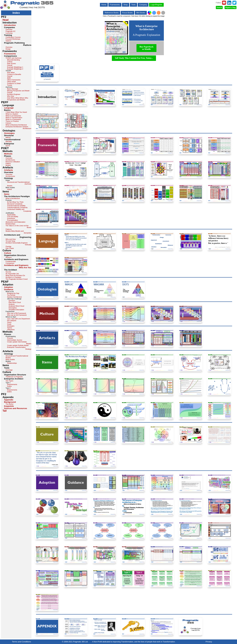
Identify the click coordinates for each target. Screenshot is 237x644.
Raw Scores (11, 63)
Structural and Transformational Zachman (19, 183)
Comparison (10, 263)
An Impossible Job (12, 274)
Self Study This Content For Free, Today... (134, 58)
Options (8, 41)
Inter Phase (10, 248)
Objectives (11, 330)
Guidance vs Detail (14, 83)
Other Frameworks (14, 80)
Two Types (9, 381)
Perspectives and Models (16, 100)
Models (8, 165)
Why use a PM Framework (17, 313)
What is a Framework (13, 119)
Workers (9, 257)
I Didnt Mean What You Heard (16, 112)
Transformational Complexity (17, 207)
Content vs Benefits (14, 74)
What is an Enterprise (13, 116)
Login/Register (156, 5)
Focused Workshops (13, 39)
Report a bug (230, 7)
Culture (8, 253)
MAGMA (9, 142)
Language (9, 108)
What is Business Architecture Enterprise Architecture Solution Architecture (18, 127)
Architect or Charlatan (13, 277)
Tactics (10, 328)
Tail (5, 411)
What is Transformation (14, 118)
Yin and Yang (10, 241)
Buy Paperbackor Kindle (146, 48)
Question (12, 301)
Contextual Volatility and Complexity (19, 210)
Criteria (10, 62)
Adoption (8, 287)
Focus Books (127, 13)
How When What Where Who (18, 98)
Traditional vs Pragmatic (14, 377)
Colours (8, 123)
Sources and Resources (16, 408)
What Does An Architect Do (15, 275)
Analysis (12, 304)
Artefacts (8, 170)
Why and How (11, 239)
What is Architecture (13, 198)
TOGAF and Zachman (14, 58)
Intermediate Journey (15, 340)
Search (219, 7)
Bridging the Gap (13, 293)
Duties (9, 386)
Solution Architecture (15, 297)
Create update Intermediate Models (19, 343)
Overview (9, 29)
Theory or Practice (12, 121)
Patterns (9, 229)
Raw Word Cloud (15, 302)
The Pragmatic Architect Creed (17, 279)
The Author (10, 404)
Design (8, 49)
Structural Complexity (15, 204)
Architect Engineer (14, 94)
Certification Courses (13, 37)
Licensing (9, 33)
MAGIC (8, 138)
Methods (8, 154)
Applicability (11, 215)
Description (13, 308)
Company (143, 5)
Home (104, 5)
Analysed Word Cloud (16, 306)
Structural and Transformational (17, 356)
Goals (9, 324)
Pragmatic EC (11, 31)
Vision (9, 322)
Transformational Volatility (16, 206)
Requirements (12, 384)
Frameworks (115, 5)
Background (10, 402)
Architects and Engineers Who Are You (18, 266)
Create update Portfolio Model (18, 345)
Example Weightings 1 (15, 67)
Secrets (8, 272)
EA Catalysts (12, 320)
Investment (11, 218)
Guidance (9, 289)
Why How (11, 96)
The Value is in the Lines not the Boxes (18, 227)
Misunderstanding (13, 60)
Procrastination (12, 220)
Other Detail (11, 82)
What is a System (12, 114)
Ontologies (9, 133)
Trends (10, 85)
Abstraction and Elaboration (15, 222)
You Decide (11, 295)
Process (10, 338)
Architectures (10, 160)
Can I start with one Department (18, 319)
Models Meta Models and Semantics (18, 232)
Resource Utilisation (13, 162)
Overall (10, 65)
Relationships (10, 224)
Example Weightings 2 (15, 69)
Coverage (9, 370)
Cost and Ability (13, 217)
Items (7, 194)
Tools (133, 5)
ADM (9, 78)
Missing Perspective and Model (18, 91)
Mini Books (141, 13)
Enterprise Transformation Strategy (19, 348)
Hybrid (9, 189)
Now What (11, 73)
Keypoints (9, 406)
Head (6, 20)
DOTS (8, 146)
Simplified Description (16, 310)
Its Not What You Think (15, 202)
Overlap (8, 246)
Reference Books (112, 13)
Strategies (11, 326)
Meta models (10, 359)
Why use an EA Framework (17, 315)
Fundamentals (11, 261)
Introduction (10, 25)
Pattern (8, 163)
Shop (126, 5)
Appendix (9, 400)
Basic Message (13, 89)
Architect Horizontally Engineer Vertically (18, 244)
